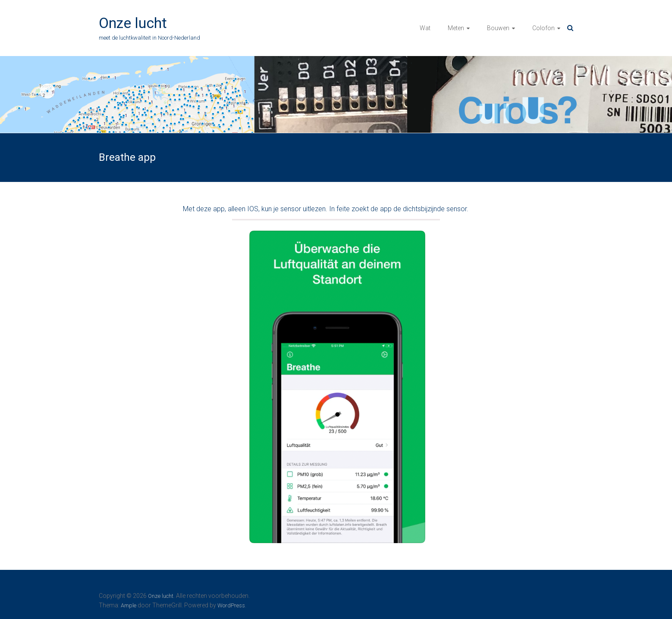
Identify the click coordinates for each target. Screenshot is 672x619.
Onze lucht (133, 23)
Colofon (543, 28)
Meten (456, 28)
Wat (425, 28)
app (219, 209)
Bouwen (498, 28)
